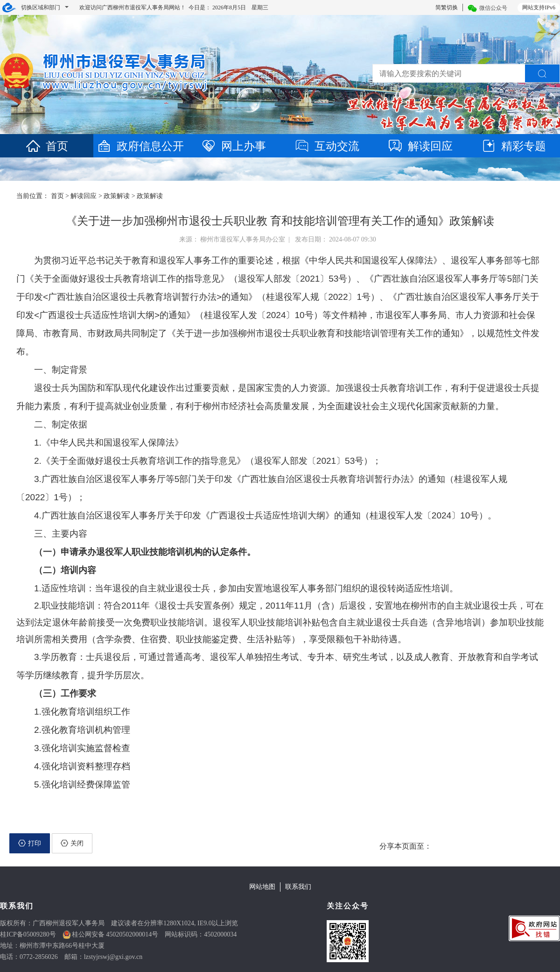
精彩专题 (513, 146)
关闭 (72, 843)
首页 (47, 146)
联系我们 (298, 887)
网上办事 (233, 146)
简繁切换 (447, 7)
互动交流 (327, 146)
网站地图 (262, 887)
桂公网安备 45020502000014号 (115, 934)
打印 (30, 843)
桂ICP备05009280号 (28, 934)
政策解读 (117, 196)
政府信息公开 (140, 146)
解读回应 (420, 146)
